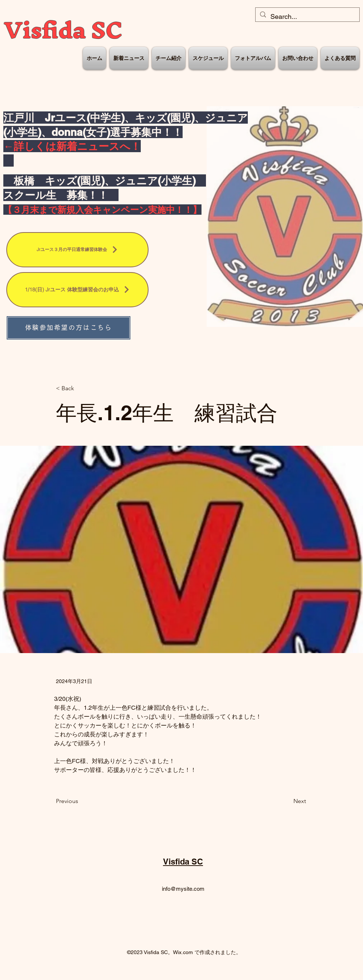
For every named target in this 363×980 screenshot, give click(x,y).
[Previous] (80, 801)
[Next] (287, 801)
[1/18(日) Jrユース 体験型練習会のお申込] (77, 290)
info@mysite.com (183, 889)
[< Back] (80, 389)
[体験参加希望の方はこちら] (69, 328)
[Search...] (307, 17)
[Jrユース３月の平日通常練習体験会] (77, 250)
